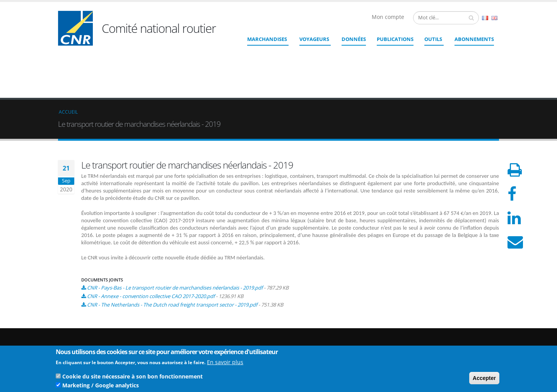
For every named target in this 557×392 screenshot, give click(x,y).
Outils (433, 39)
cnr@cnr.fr (331, 330)
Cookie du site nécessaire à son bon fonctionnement (132, 378)
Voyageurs (314, 39)
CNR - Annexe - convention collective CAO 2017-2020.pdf (151, 240)
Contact (321, 341)
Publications (395, 39)
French (485, 18)
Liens (446, 327)
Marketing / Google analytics (101, 386)
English (494, 18)
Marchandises (267, 39)
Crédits (448, 333)
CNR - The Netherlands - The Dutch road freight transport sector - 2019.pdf (172, 248)
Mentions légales (460, 339)
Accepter (484, 379)
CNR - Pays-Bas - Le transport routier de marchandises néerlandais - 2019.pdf (175, 231)
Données (354, 39)
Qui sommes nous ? (463, 321)
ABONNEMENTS (474, 39)
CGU (445, 345)
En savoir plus (225, 363)
